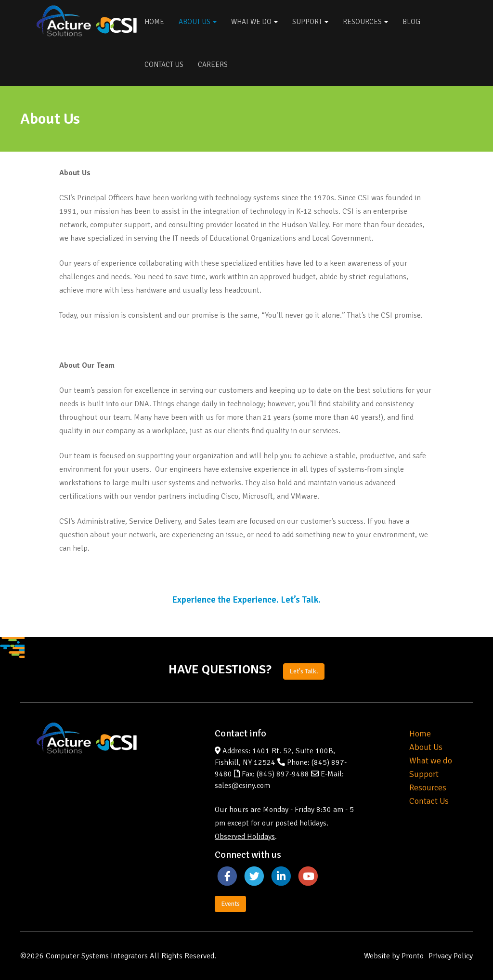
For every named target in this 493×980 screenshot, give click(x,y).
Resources (365, 22)
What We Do (254, 22)
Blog (411, 22)
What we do (431, 761)
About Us (198, 22)
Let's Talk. (304, 671)
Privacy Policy (451, 956)
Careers (213, 64)
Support (310, 22)
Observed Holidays (245, 837)
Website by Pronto (394, 956)
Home (154, 22)
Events (230, 904)
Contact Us (164, 64)
